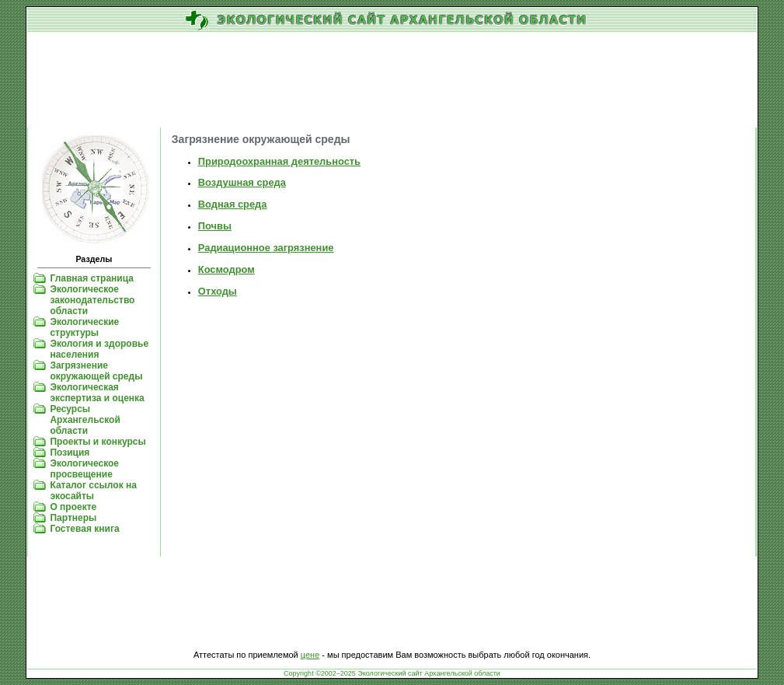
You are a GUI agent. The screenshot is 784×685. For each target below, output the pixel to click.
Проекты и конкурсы (98, 442)
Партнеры (73, 518)
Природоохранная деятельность (279, 161)
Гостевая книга (84, 529)
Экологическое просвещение (84, 469)
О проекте (73, 507)
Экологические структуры (84, 327)
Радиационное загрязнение (266, 248)
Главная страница (92, 278)
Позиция (70, 453)
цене (310, 655)
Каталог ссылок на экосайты (93, 491)
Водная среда (233, 204)
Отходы (218, 291)
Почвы (215, 226)
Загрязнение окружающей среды (96, 371)
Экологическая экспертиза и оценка (97, 393)
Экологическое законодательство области (92, 300)
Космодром (226, 269)
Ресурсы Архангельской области (85, 420)
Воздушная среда (242, 182)
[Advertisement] (392, 81)
